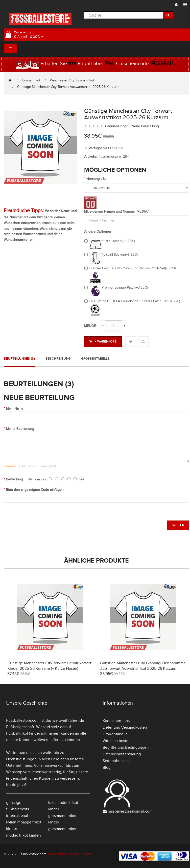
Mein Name (15, 409)
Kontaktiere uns (116, 721)
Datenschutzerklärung (122, 754)
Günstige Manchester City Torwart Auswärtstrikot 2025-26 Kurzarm (68, 87)
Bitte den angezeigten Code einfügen (35, 490)
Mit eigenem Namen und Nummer (110, 211)
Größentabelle (95, 359)
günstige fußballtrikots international (18, 809)
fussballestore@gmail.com (130, 811)
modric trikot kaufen (24, 835)
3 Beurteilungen (116, 126)
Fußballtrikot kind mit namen (70, 854)
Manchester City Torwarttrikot (72, 80)
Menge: (90, 326)
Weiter (178, 525)
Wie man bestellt (117, 741)
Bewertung (14, 479)
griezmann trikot (62, 829)
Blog (107, 768)
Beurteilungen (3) (19, 359)
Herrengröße (96, 179)
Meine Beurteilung (20, 429)
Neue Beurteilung (145, 126)
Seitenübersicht (116, 761)
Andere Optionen (97, 232)
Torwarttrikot (31, 80)
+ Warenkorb (103, 342)
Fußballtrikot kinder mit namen (33, 733)
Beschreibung (58, 359)
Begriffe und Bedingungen (126, 747)
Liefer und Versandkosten (125, 727)
